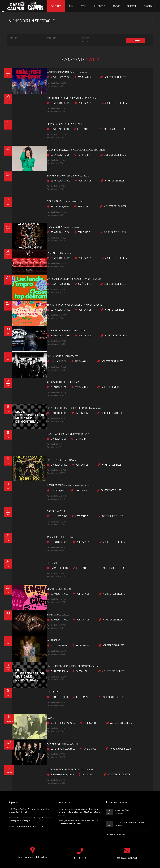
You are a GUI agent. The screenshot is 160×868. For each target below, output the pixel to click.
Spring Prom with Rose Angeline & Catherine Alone (69, 293)
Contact (116, 6)
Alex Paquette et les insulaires (58, 366)
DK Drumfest (59, 195)
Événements (56, 6)
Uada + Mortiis (57, 219)
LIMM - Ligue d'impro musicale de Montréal (68, 391)
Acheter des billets (107, 77)
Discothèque (149, 6)
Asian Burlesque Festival (55, 513)
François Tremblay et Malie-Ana (58, 121)
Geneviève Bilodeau (70, 146)
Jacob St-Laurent (85, 861)
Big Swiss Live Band (60, 317)
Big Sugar (46, 538)
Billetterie (132, 6)
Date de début (51, 38)
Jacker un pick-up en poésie (64, 734)
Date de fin (86, 38)
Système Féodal (53, 244)
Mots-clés (13, 38)
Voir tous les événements (115, 797)
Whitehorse (47, 611)
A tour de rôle (65, 464)
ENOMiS (53, 562)
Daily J (45, 685)
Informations (100, 6)
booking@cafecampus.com (127, 821)
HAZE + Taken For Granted (62, 415)
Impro (71, 6)
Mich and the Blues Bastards (57, 342)
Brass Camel (52, 587)
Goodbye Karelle (50, 489)
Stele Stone (47, 660)
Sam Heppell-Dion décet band (62, 170)
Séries (84, 6)
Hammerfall (56, 709)
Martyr (55, 440)
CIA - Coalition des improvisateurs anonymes (65, 97)
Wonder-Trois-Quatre (61, 72)
